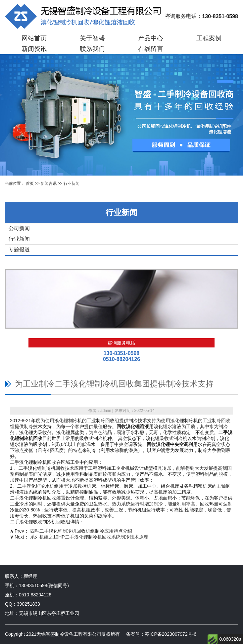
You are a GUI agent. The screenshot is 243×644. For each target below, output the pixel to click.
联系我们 (92, 49)
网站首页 (34, 38)
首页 (30, 183)
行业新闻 (72, 183)
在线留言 (151, 49)
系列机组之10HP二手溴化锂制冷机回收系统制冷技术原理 (89, 537)
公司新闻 (19, 228)
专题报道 (19, 249)
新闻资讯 (34, 49)
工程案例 (209, 38)
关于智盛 (92, 38)
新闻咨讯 (49, 183)
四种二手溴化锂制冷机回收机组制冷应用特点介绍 (81, 531)
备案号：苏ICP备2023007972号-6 (161, 634)
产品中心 (151, 38)
